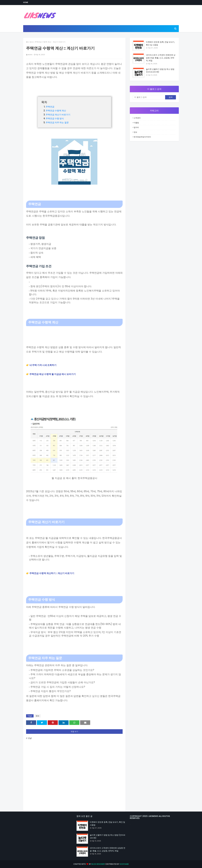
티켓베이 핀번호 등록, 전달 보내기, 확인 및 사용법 (160, 43)
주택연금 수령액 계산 (56, 110)
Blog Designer (98, 864)
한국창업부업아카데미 (142, 137)
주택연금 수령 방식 (55, 118)
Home (26, 2)
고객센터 (137, 118)
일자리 (136, 127)
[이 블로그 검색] (149, 97)
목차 (44, 102)
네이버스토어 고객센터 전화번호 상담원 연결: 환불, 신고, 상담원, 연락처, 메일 (161, 58)
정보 (31, 42)
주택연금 (50, 106)
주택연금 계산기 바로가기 (58, 114)
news (30, 55)
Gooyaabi (124, 864)
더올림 (136, 123)
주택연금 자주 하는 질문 (57, 122)
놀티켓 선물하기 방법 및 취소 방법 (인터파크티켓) (160, 71)
